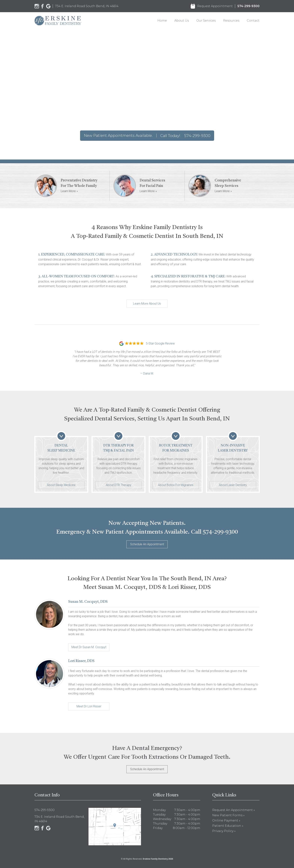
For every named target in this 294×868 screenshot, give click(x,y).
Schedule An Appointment (147, 544)
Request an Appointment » (234, 810)
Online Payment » (226, 820)
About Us (182, 21)
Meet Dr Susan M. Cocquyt (89, 647)
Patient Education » (228, 826)
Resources (231, 21)
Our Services (206, 21)
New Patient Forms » (228, 815)
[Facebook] (43, 6)
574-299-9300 (248, 6)
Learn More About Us (147, 304)
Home (162, 21)
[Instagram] (37, 6)
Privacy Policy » (224, 831)
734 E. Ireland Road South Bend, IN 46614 (87, 6)
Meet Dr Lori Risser (89, 706)
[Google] (48, 6)
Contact (253, 21)
